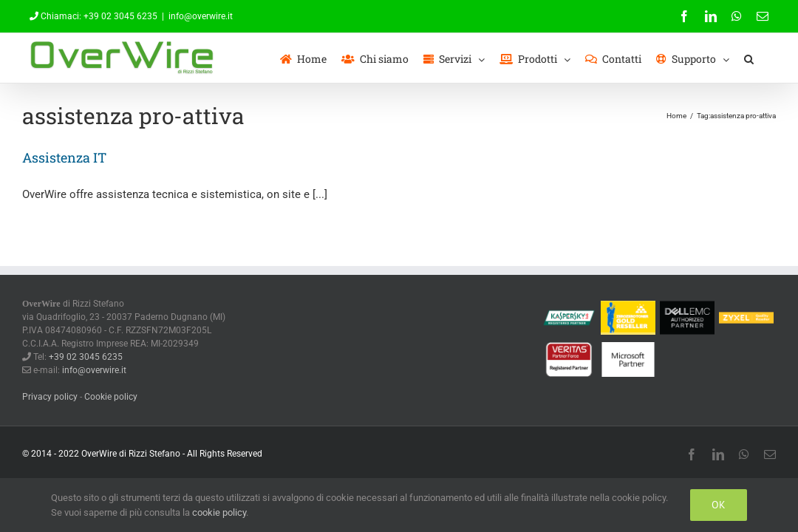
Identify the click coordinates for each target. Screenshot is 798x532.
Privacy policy (50, 397)
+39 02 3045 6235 (120, 16)
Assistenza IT (64, 157)
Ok (719, 505)
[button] (764, 58)
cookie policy (219, 512)
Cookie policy (111, 397)
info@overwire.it (201, 16)
